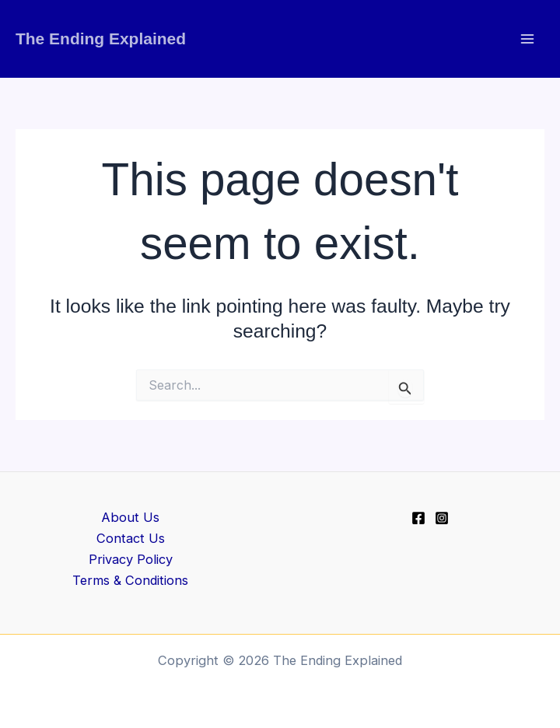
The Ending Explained (101, 38)
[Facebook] (418, 518)
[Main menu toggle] (527, 39)
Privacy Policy (131, 559)
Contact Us (131, 538)
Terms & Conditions (130, 580)
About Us (130, 517)
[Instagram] (442, 518)
